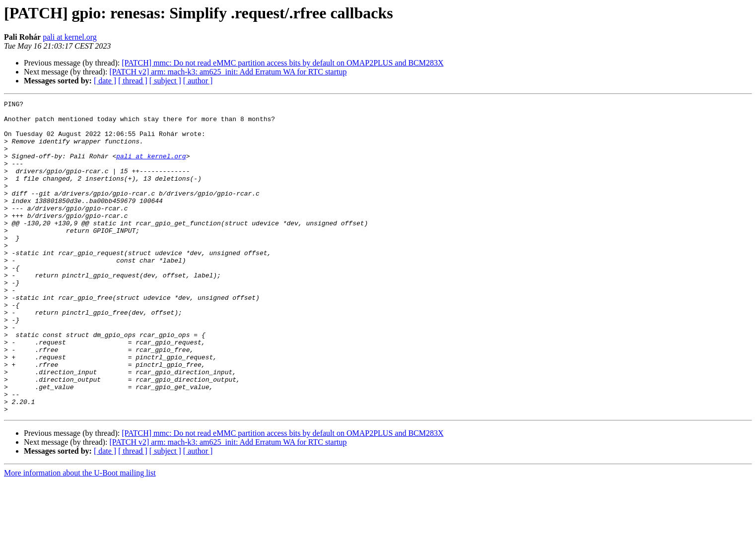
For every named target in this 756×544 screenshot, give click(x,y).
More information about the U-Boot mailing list (80, 535)
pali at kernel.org (70, 37)
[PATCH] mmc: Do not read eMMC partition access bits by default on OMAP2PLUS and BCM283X (282, 63)
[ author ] (198, 81)
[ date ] (105, 81)
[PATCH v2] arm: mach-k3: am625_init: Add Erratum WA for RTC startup (228, 72)
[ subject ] (165, 81)
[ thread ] (133, 81)
